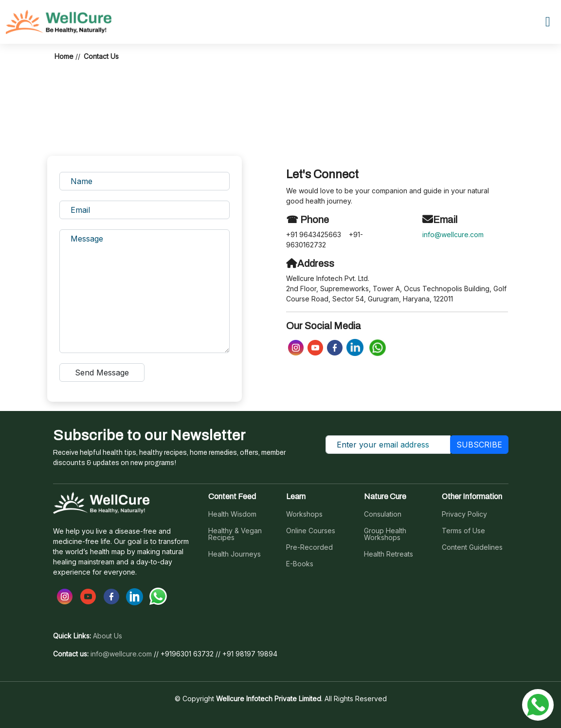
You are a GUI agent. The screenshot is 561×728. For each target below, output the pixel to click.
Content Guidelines (472, 547)
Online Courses (311, 531)
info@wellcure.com (453, 234)
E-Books (300, 564)
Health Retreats (389, 554)
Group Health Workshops (385, 534)
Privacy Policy (464, 514)
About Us (108, 636)
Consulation (383, 514)
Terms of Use (463, 531)
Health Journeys (235, 554)
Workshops (304, 514)
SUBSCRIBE (479, 445)
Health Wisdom (232, 514)
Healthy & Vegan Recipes (235, 534)
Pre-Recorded (309, 547)
